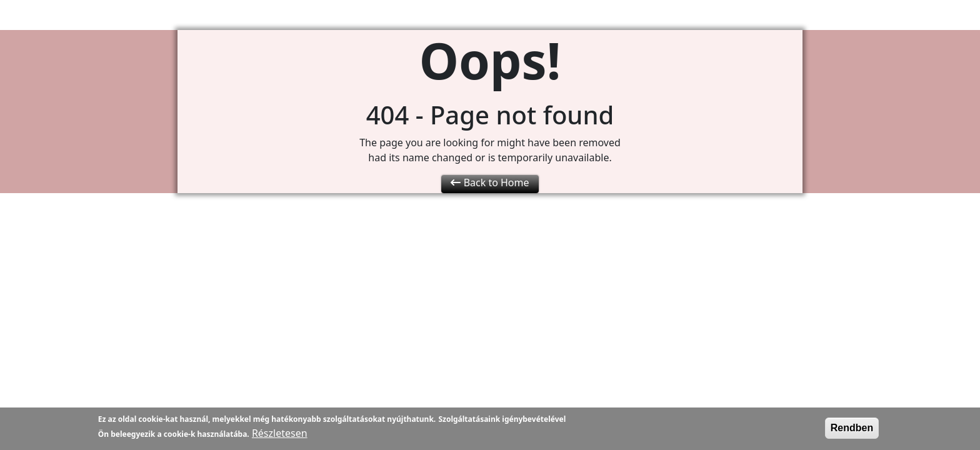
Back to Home (490, 182)
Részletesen (280, 435)
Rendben (852, 430)
